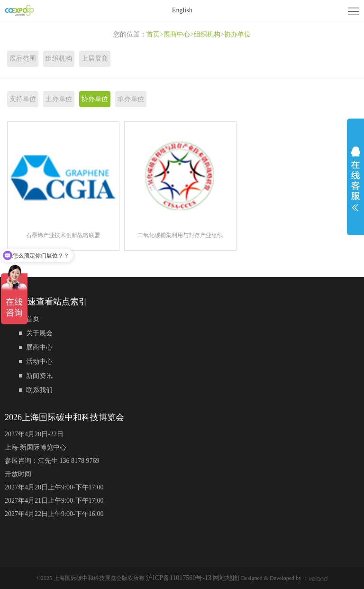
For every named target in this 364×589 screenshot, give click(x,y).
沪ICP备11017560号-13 (179, 578)
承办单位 (131, 99)
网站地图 (226, 578)
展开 (355, 179)
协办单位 (237, 34)
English (182, 10)
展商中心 (177, 34)
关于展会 (39, 333)
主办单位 (59, 99)
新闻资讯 (39, 376)
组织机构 (207, 34)
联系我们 (39, 390)
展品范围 (23, 59)
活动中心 (39, 362)
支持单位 (23, 99)
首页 (155, 34)
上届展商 (95, 59)
